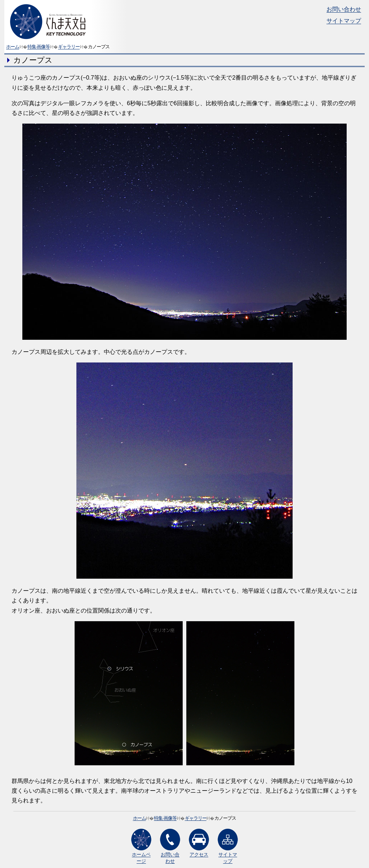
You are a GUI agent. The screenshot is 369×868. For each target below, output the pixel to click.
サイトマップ (344, 21)
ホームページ (141, 846)
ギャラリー (69, 47)
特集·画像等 (39, 47)
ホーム (13, 47)
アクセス (199, 843)
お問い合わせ (344, 9)
